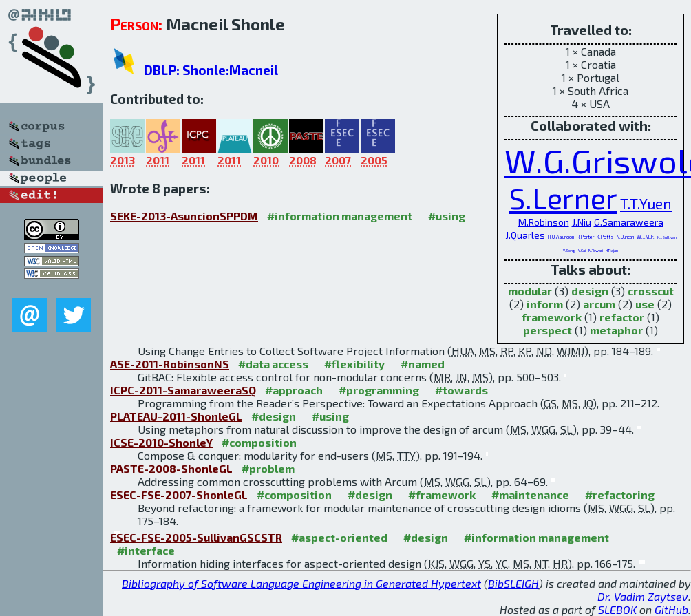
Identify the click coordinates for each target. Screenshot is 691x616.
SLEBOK (617, 609)
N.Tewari (596, 250)
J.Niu (582, 222)
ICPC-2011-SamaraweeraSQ (183, 390)
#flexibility (354, 364)
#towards (461, 390)
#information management (340, 216)
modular (530, 291)
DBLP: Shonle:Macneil (211, 70)
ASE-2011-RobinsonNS (170, 364)
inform (545, 304)
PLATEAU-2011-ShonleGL (176, 416)
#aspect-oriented (339, 537)
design (590, 291)
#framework (442, 495)
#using (447, 216)
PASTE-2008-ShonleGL (171, 468)
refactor (622, 317)
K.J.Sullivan (667, 237)
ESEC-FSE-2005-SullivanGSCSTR (196, 537)
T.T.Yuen (646, 203)
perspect (548, 330)
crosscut (651, 291)
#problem (268, 468)
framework (552, 317)
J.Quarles (525, 235)
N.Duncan (625, 237)
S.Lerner (563, 198)
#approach (294, 390)
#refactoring (620, 495)
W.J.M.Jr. (646, 237)
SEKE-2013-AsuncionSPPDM (184, 216)
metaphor (616, 330)
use (645, 304)
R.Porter (585, 237)
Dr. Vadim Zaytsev (643, 596)
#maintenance (530, 495)
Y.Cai (582, 250)
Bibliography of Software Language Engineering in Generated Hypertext (301, 583)
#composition (259, 442)
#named (423, 364)
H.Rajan (612, 250)
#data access (273, 364)
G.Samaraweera (629, 222)
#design (274, 416)
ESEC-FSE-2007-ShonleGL (179, 495)
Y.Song (569, 250)
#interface (146, 550)
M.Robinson (544, 222)
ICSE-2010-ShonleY (161, 442)
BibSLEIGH (513, 583)
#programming (379, 390)
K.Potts (605, 237)
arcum (599, 304)
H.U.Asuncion (561, 237)
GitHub (671, 609)
